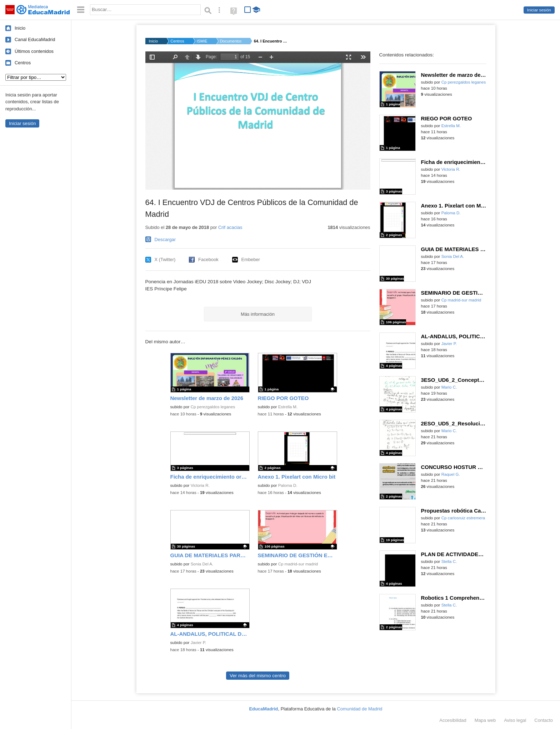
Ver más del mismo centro (258, 676)
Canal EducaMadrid (35, 39)
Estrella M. (288, 407)
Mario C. (449, 387)
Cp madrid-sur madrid (298, 564)
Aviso (515, 720)
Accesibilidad (453, 720)
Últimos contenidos (34, 51)
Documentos (231, 41)
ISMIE (202, 41)
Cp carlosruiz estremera (463, 518)
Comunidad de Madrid (360, 709)
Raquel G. (451, 474)
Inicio (20, 28)
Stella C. (449, 561)
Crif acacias (230, 227)
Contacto (544, 720)
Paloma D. (288, 485)
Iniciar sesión (539, 10)
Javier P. (198, 643)
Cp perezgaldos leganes (213, 407)
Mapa (485, 720)
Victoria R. (200, 485)
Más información (258, 314)
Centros (23, 63)
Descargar (165, 239)
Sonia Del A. (202, 564)
